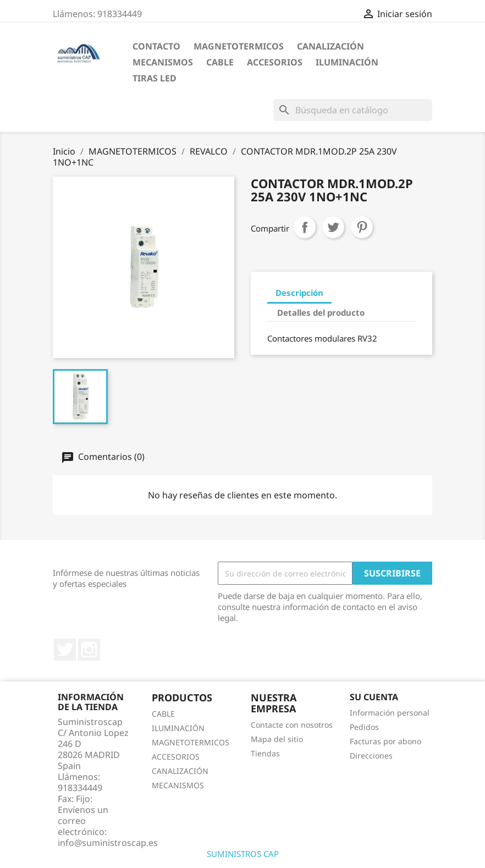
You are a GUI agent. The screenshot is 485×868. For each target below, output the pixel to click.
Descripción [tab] (299, 293)
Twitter (65, 650)
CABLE (220, 62)
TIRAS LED (155, 78)
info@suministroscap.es (108, 843)
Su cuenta (374, 697)
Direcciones (371, 756)
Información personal (390, 713)
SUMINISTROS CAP (243, 854)
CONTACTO (156, 46)
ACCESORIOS (275, 62)
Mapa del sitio (277, 739)
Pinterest (362, 227)
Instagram (89, 650)
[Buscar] (353, 110)
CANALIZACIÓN (330, 46)
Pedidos (364, 727)
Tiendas (265, 753)
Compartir (305, 227)
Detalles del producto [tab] (321, 312)
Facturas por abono (385, 741)
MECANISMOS (163, 62)
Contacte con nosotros (292, 725)
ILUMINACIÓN (347, 62)
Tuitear (333, 227)
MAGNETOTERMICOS (239, 46)
